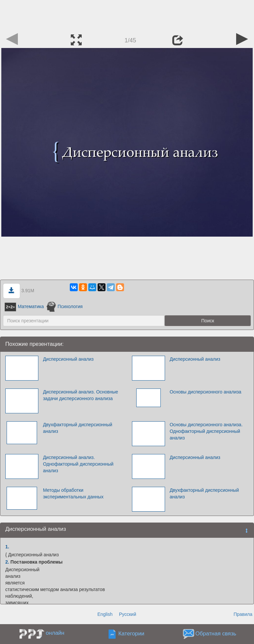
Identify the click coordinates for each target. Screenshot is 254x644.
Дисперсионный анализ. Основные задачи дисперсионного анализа (81, 395)
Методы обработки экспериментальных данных (73, 493)
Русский (128, 614)
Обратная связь (216, 634)
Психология (64, 306)
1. (7, 547)
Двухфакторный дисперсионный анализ (78, 428)
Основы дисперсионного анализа (206, 392)
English (105, 614)
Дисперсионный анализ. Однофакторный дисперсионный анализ (78, 464)
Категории (131, 634)
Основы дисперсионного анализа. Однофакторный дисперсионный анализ (206, 431)
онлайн (55, 633)
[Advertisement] (127, 15)
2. (7, 562)
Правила (243, 614)
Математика (24, 306)
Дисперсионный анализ (68, 359)
